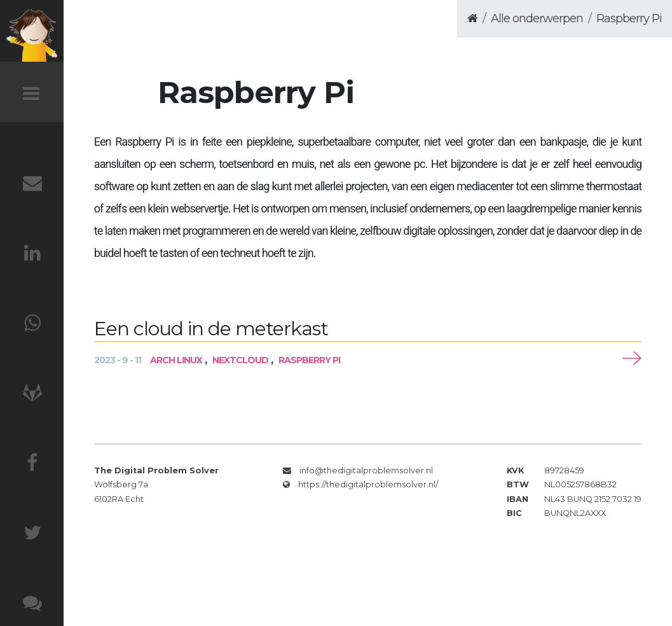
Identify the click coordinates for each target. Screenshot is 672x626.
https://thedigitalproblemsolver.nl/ (368, 484)
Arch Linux (176, 360)
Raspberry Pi (629, 18)
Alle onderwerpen (537, 18)
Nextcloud (240, 360)
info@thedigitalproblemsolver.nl (366, 470)
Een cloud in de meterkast (211, 329)
